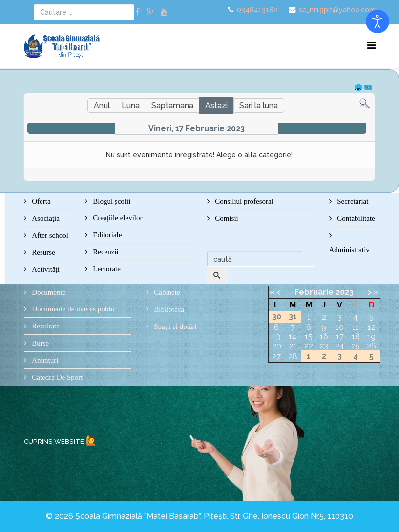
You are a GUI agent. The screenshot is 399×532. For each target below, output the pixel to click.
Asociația (45, 218)
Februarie (314, 292)
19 (371, 337)
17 (340, 337)
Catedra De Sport (57, 377)
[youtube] (164, 12)
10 (340, 327)
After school (49, 235)
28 (293, 357)
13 (276, 337)
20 (277, 346)
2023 (345, 292)
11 (356, 327)
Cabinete (166, 292)
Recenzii (105, 252)
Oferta (41, 201)
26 (371, 346)
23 (324, 346)
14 (293, 337)
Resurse (43, 252)
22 (309, 346)
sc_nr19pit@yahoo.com (337, 10)
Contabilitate (355, 218)
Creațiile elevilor (117, 218)
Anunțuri (44, 360)
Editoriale (107, 235)
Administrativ (349, 250)
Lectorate (106, 269)
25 (356, 346)
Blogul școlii (111, 201)
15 (309, 337)
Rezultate (45, 326)
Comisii (226, 218)
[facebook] (137, 12)
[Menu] (371, 46)
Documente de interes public (73, 309)
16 (324, 337)
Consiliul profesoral (243, 201)
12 (372, 327)
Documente (48, 292)
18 (356, 337)
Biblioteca (168, 309)
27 (276, 357)
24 (340, 346)
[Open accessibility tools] (378, 21)
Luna (131, 106)
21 (293, 346)
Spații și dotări (175, 327)
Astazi (216, 106)
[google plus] (150, 12)
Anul (102, 106)
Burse (40, 343)
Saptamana (172, 106)
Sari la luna (259, 106)
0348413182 (257, 10)
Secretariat (352, 201)
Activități (45, 269)
